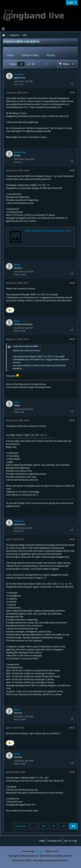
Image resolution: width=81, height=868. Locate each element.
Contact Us (54, 841)
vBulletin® (40, 851)
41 (53, 826)
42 (63, 826)
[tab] (11, 55)
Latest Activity (30, 55)
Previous (21, 826)
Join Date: (19, 81)
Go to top (71, 841)
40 (44, 826)
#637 (72, 728)
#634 (72, 339)
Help (42, 841)
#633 (72, 283)
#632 (72, 170)
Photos (51, 55)
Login (72, 3)
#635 (72, 420)
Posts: (17, 84)
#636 (72, 539)
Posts (11, 55)
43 (73, 826)
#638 (72, 772)
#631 (72, 93)
